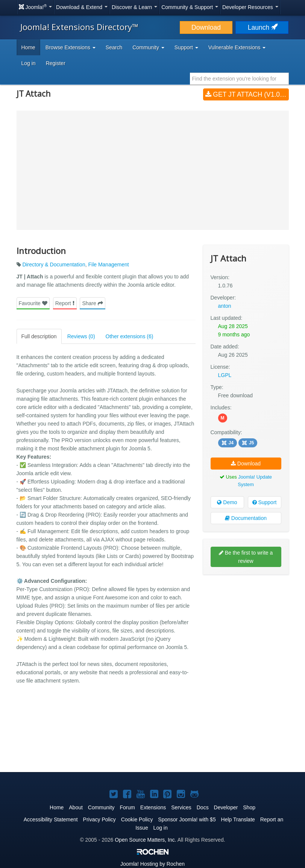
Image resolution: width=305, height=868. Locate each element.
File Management (108, 265)
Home (28, 47)
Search (114, 47)
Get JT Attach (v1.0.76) (247, 94)
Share (92, 303)
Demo (227, 502)
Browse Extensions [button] (71, 47)
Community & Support (190, 7)
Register (56, 63)
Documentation (246, 518)
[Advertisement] (246, 629)
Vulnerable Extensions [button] (237, 47)
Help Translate (238, 819)
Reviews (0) (81, 336)
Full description (39, 336)
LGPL (225, 375)
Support (265, 502)
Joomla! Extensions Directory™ (79, 27)
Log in (29, 63)
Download (206, 27)
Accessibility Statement (51, 819)
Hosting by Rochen (152, 864)
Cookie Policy (137, 819)
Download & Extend (82, 7)
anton (225, 306)
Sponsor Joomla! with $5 (187, 819)
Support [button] (186, 47)
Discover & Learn (134, 7)
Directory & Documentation (54, 265)
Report (65, 303)
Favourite (33, 303)
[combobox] (239, 79)
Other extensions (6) (130, 336)
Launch (262, 27)
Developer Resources (250, 7)
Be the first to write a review (246, 557)
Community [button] (148, 47)
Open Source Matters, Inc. (145, 840)
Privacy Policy (99, 819)
